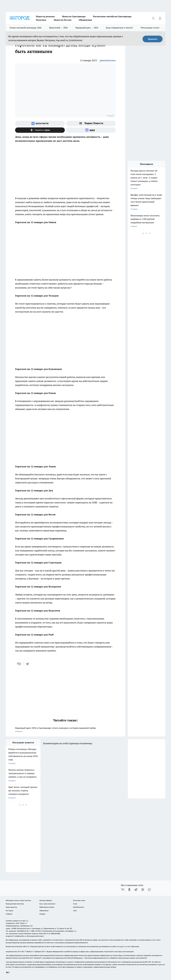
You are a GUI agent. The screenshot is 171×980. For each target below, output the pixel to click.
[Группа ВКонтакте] (40, 123)
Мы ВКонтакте (78, 907)
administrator (108, 60)
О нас (75, 904)
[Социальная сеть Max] (91, 130)
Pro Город (9, 911)
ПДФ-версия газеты (47, 907)
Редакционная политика (15, 904)
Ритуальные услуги (150, 28)
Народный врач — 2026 (87, 28)
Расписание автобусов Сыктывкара (112, 16)
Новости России (63, 20)
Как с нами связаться (47, 904)
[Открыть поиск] (153, 18)
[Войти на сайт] (160, 18)
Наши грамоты (11, 907)
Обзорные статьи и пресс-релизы (18, 900)
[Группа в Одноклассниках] (129, 890)
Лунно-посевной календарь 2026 (26, 28)
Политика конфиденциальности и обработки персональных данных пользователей (116, 958)
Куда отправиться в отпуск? (119, 28)
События (9, 914)
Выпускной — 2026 (59, 28)
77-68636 (28, 952)
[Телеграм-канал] (136, 890)
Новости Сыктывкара (74, 16)
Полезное (41, 20)
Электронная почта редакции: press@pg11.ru (59, 931)
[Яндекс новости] (91, 123)
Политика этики (79, 900)
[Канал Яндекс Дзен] (40, 130)
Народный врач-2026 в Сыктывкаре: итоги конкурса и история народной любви (65, 730)
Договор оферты (46, 900)
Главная (42, 914)
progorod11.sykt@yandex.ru (16, 936)
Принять (153, 39)
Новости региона (45, 16)
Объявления (85, 20)
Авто (75, 911)
